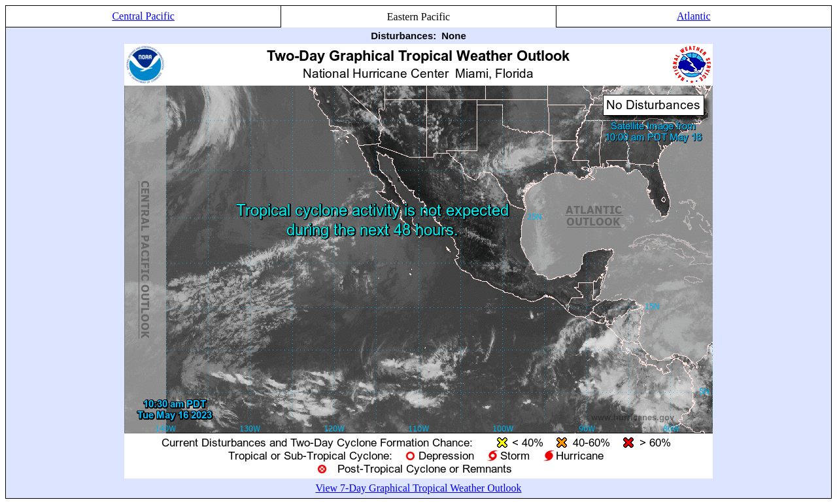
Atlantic (694, 16)
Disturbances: (403, 36)
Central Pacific (143, 16)
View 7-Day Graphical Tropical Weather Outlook (418, 488)
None (454, 36)
